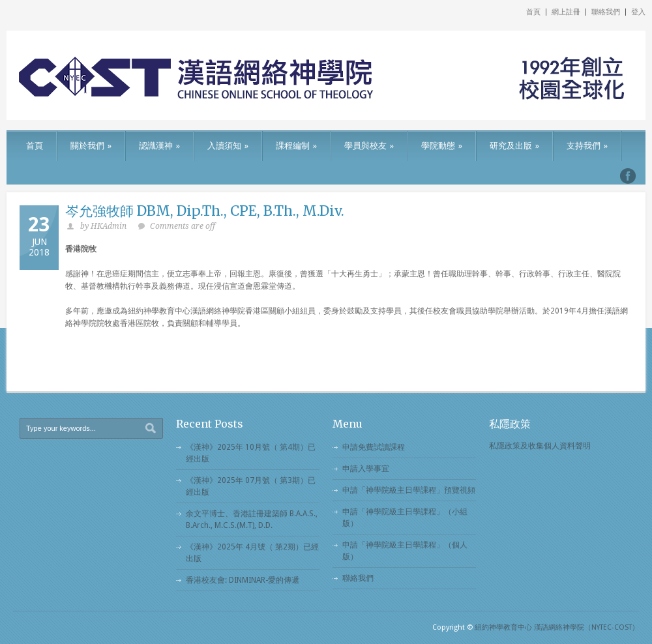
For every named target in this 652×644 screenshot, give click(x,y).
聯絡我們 (606, 12)
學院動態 (442, 146)
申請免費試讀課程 (374, 447)
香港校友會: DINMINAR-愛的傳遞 (243, 580)
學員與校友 (369, 146)
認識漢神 (159, 146)
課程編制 (296, 146)
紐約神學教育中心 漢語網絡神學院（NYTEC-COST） (557, 627)
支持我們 (587, 146)
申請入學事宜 (366, 469)
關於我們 (91, 146)
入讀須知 (228, 146)
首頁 (533, 12)
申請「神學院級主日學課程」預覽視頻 (409, 490)
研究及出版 (514, 146)
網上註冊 (566, 12)
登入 (638, 12)
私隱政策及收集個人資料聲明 (540, 446)
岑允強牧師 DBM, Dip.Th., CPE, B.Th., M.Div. (205, 211)
